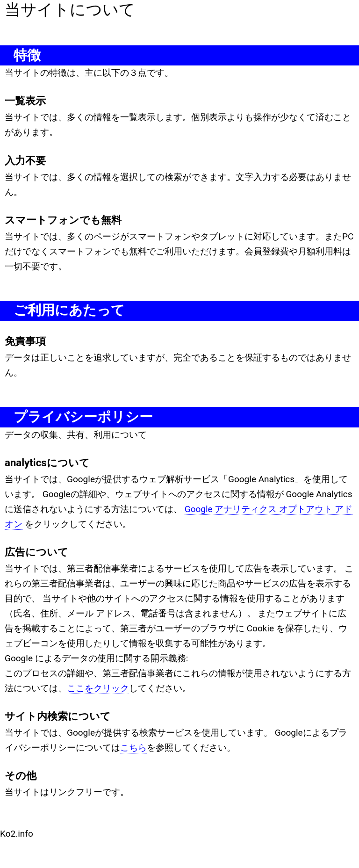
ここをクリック (98, 688)
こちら (133, 748)
